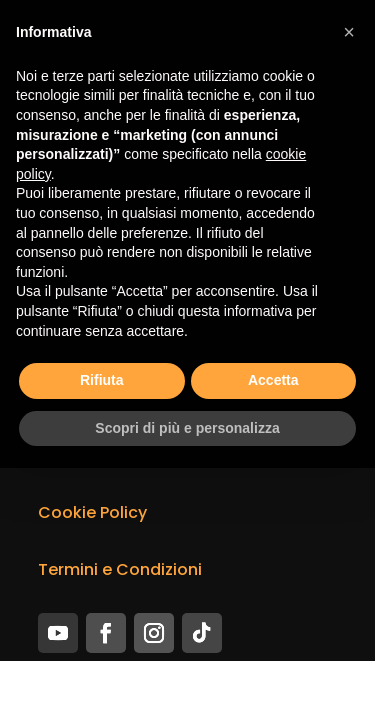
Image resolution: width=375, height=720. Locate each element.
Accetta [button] (273, 380)
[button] (349, 32)
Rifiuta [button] (102, 380)
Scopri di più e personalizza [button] (187, 428)
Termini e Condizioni (120, 569)
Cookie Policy (92, 512)
